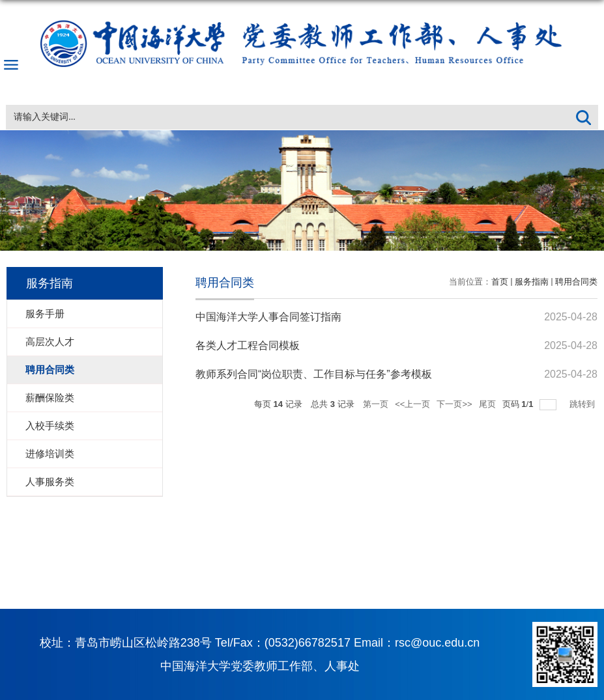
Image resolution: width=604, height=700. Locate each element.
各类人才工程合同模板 (248, 345)
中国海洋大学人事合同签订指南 (268, 317)
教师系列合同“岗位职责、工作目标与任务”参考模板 (314, 374)
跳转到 (583, 404)
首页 (500, 282)
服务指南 (532, 282)
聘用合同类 (576, 282)
